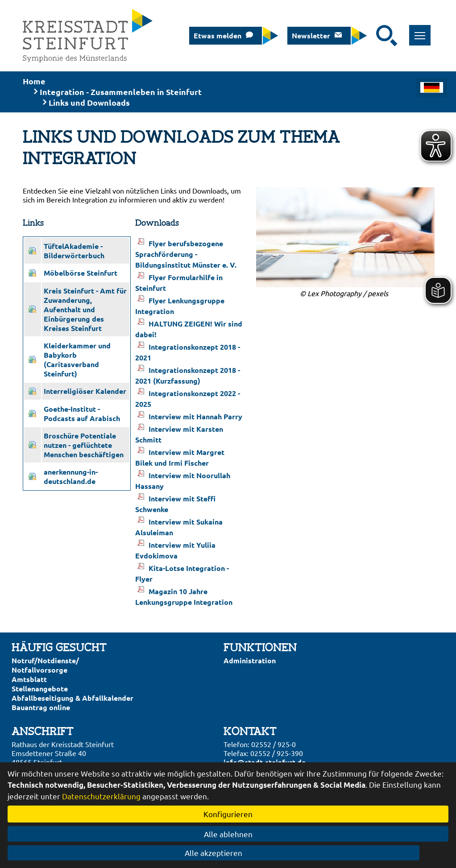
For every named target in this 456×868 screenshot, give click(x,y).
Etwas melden (218, 35)
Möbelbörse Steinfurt (81, 273)
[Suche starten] (387, 36)
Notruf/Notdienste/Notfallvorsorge (45, 665)
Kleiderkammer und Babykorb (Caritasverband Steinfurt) (77, 360)
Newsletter (311, 35)
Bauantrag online (41, 707)
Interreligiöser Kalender (85, 391)
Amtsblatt (29, 679)
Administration (250, 660)
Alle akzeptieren (228, 853)
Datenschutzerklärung (101, 796)
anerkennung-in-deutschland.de (71, 476)
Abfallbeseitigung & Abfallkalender (73, 698)
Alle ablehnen (228, 834)
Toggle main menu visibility (423, 31)
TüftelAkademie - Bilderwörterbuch (74, 251)
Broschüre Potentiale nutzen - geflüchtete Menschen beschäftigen (84, 445)
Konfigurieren (228, 814)
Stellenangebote (40, 688)
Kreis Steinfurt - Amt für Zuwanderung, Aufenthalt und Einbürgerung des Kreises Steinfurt (85, 309)
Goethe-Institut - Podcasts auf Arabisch (82, 413)
